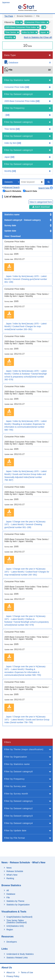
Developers (12, 942)
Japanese (6, 3)
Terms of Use (27, 972)
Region (10, 930)
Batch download (41, 207)
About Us (11, 972)
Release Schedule (15, 871)
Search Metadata (12, 191)
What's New (12, 875)
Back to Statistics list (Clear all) (38, 37)
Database (11, 894)
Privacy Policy (13, 976)
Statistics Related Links (17, 958)
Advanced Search (11, 187)
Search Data (30, 191)
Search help (46, 188)
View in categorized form (41, 202)
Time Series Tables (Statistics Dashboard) (17, 921)
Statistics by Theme (15, 901)
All (8, 890)
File (8, 898)
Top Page (9, 16)
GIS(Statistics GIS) (15, 926)
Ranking (10, 878)
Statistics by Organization (18, 905)
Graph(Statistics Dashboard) (19, 917)
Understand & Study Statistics (20, 954)
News (9, 868)
